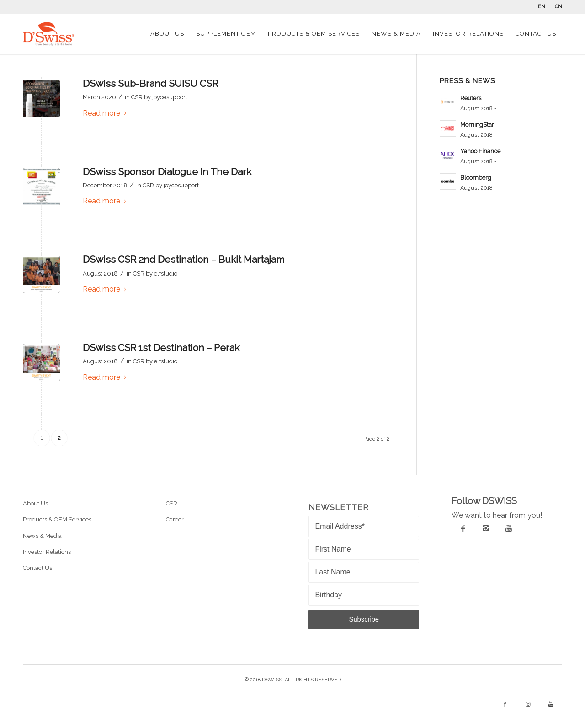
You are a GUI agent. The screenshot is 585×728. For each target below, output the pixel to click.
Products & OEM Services (57, 519)
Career (175, 519)
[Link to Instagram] (528, 705)
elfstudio (166, 274)
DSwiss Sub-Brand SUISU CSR (150, 83)
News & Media (42, 536)
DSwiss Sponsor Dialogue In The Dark (167, 172)
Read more (106, 113)
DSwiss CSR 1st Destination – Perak (161, 348)
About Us (35, 503)
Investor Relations (47, 552)
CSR (137, 97)
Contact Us (37, 568)
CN (558, 7)
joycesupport (170, 97)
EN (542, 7)
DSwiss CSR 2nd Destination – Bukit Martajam (184, 259)
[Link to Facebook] (505, 705)
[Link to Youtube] (551, 705)
